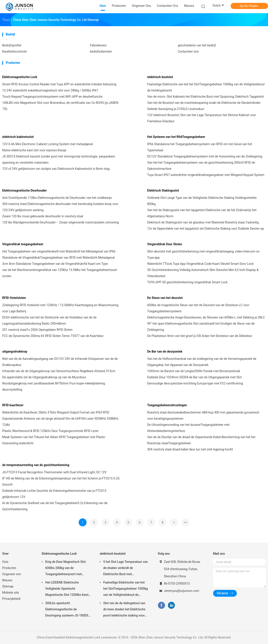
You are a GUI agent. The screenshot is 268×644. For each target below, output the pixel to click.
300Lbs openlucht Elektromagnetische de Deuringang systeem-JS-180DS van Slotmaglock (67, 610)
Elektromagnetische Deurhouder (24, 190)
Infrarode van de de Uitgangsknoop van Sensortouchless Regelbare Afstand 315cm (59, 371)
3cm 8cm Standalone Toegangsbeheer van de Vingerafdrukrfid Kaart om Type (55, 264)
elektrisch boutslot (160, 77)
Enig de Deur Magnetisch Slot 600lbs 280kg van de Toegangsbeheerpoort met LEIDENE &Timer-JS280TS (65, 569)
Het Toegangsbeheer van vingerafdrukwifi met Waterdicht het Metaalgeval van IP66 (59, 251)
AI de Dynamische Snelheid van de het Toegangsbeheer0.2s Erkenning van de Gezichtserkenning (55, 506)
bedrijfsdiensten (101, 51)
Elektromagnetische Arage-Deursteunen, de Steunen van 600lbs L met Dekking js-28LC (206, 317)
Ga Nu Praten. (249, 6)
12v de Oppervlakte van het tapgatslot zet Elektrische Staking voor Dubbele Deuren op (206, 229)
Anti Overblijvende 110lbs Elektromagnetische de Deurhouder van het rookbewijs (57, 198)
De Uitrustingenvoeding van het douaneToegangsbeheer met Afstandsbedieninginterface (188, 428)
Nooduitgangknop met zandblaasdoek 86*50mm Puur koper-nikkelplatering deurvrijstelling (54, 386)
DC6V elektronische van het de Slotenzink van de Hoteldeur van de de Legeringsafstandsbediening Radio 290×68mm (49, 320)
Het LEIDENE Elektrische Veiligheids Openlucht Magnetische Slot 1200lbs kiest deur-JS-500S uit (67, 589)
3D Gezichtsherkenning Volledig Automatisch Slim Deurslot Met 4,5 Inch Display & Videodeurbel (203, 273)
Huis (5, 562)
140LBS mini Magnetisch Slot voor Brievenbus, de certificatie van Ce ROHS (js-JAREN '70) (60, 106)
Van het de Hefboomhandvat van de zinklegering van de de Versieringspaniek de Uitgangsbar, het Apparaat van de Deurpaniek (202, 362)
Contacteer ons (188, 51)
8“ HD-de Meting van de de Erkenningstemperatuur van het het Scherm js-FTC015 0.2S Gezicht (61, 481)
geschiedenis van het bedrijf (197, 45)
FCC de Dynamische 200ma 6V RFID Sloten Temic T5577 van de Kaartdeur (53, 336)
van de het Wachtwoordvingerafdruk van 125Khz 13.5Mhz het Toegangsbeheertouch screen (60, 273)
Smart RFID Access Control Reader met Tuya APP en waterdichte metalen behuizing (59, 84)
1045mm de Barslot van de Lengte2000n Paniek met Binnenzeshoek (194, 371)
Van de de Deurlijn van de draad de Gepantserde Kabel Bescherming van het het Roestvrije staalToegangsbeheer (201, 440)
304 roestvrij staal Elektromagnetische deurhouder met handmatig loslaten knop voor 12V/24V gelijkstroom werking (60, 207)
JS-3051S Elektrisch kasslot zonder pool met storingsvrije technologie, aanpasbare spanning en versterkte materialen (59, 159)
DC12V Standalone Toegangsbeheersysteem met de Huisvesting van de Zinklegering (205, 156)
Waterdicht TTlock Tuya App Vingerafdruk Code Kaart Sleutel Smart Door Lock (200, 264)
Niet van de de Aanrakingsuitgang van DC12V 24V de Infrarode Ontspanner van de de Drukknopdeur (60, 362)
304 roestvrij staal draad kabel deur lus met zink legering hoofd (190, 449)
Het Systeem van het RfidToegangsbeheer (176, 137)
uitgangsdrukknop (15, 351)
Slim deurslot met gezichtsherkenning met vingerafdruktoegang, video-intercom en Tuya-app (203, 254)
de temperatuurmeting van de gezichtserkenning (36, 465)
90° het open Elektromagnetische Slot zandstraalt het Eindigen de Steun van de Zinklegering (201, 327)
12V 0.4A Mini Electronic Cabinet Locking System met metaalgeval (48, 144)
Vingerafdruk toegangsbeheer (23, 244)
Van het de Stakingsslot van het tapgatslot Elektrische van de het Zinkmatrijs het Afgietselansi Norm (202, 213)
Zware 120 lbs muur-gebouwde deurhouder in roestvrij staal (43, 216)
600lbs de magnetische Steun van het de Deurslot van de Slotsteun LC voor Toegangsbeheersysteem (198, 308)
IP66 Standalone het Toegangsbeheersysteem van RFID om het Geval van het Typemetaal (200, 147)
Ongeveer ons (12, 574)
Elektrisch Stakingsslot (163, 190)
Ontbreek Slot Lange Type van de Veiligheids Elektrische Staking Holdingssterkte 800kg (202, 201)
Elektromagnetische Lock (20, 77)
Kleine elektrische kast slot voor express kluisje (34, 150)
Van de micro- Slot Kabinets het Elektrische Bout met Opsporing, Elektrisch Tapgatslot (206, 97)
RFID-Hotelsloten (14, 298)
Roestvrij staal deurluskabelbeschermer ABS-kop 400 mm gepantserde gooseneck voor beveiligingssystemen (203, 415)
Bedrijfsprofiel (12, 45)
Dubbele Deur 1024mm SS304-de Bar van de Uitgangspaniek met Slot (194, 377)
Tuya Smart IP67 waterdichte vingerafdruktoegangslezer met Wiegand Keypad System (206, 175)
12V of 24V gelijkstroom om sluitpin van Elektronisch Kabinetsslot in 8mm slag (56, 169)
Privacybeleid (11, 599)
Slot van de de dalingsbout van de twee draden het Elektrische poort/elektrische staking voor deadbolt (124, 610)
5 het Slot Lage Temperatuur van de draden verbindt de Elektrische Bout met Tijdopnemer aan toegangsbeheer (126, 569)
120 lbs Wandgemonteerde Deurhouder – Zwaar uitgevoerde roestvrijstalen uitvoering (61, 222)
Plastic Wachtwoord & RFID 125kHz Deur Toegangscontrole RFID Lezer (50, 431)
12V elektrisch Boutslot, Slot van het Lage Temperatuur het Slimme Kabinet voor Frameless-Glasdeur (202, 118)
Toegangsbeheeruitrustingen (167, 405)
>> (186, 522)
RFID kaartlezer (13, 405)
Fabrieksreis (98, 45)
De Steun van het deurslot (165, 298)
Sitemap (8, 586)
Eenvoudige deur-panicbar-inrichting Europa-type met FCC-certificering (195, 383)
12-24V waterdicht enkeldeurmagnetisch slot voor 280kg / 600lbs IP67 (50, 90)
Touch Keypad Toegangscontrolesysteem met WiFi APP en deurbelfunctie (52, 97)
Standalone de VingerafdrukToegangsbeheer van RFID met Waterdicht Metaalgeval (58, 258)
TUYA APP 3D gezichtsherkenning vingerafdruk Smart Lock (187, 282)
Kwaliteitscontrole (14, 51)
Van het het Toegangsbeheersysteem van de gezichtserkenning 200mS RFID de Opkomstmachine (201, 166)
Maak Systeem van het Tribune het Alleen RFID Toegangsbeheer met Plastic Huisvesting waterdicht (54, 440)
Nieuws (7, 580)
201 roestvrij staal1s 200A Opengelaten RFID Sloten (37, 330)
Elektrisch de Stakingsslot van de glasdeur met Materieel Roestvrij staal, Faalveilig (203, 222)
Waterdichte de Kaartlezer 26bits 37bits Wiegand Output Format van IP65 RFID (56, 412)
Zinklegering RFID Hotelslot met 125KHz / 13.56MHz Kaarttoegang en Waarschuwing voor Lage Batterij (60, 308)
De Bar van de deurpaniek (165, 351)
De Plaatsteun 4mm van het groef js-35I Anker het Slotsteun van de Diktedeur (200, 336)
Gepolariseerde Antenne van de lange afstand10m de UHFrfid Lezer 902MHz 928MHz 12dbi (60, 422)
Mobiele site (11, 593)
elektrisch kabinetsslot (18, 137)
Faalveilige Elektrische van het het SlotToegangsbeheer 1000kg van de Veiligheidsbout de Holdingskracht (206, 87)
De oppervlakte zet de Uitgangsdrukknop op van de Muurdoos (44, 377)
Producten (9, 568)
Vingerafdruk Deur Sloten (165, 244)
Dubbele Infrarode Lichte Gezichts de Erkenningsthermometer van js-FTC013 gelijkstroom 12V (54, 494)
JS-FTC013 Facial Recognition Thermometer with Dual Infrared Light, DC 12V (54, 472)
